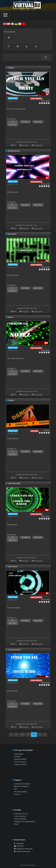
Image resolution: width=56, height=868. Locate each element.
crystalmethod (14, 650)
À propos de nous (21, 814)
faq (15, 789)
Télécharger (19, 754)
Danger (11, 400)
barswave (12, 234)
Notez (11, 317)
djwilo (48, 430)
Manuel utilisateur (21, 786)
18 (22, 734)
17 (16, 734)
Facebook (19, 844)
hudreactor (13, 567)
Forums (17, 794)
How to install (38, 145)
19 (28, 734)
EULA (16, 824)
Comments (25, 145)
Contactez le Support (22, 784)
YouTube (19, 846)
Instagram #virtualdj (23, 849)
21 (40, 734)
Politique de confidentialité (25, 822)
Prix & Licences (20, 762)
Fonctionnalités (20, 759)
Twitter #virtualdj (22, 851)
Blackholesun (14, 151)
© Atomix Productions (28, 865)
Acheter (17, 756)
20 (34, 734)
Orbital (11, 68)
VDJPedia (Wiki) (20, 792)
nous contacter (20, 816)
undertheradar (14, 484)
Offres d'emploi (20, 819)
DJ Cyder (47, 101)
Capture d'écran (20, 764)
